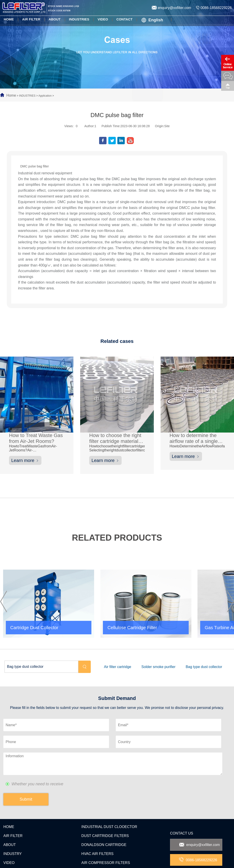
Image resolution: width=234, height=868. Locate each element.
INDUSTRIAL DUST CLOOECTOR (109, 797)
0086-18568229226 (214, 8)
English (151, 20)
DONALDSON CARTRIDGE (104, 815)
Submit (26, 770)
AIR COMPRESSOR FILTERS (106, 833)
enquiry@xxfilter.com (172, 8)
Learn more (25, 461)
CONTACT (12, 842)
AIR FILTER (13, 806)
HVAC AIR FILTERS (97, 824)
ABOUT (10, 815)
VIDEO (9, 833)
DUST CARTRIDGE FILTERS (105, 806)
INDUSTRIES (27, 96)
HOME (9, 797)
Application (45, 96)
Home (11, 95)
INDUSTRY (13, 824)
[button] (3, 586)
